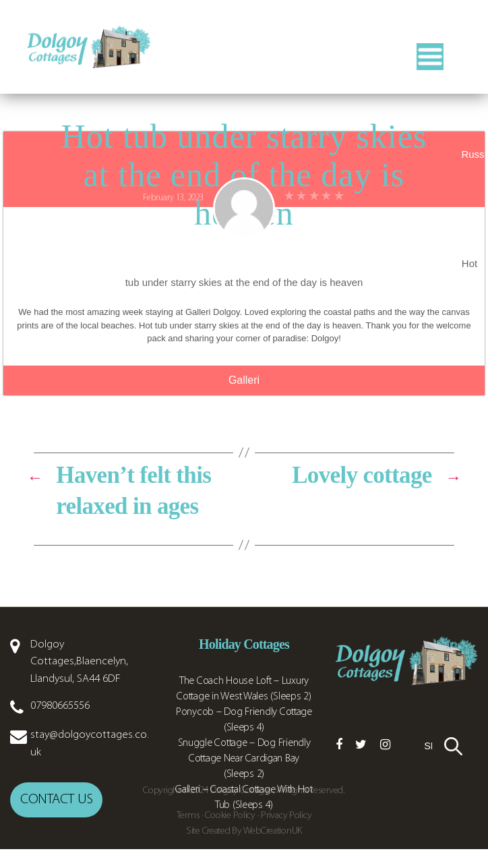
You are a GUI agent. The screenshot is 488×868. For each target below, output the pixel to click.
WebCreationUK (273, 850)
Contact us (56, 818)
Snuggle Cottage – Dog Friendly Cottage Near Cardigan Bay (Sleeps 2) (244, 778)
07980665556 (60, 725)
